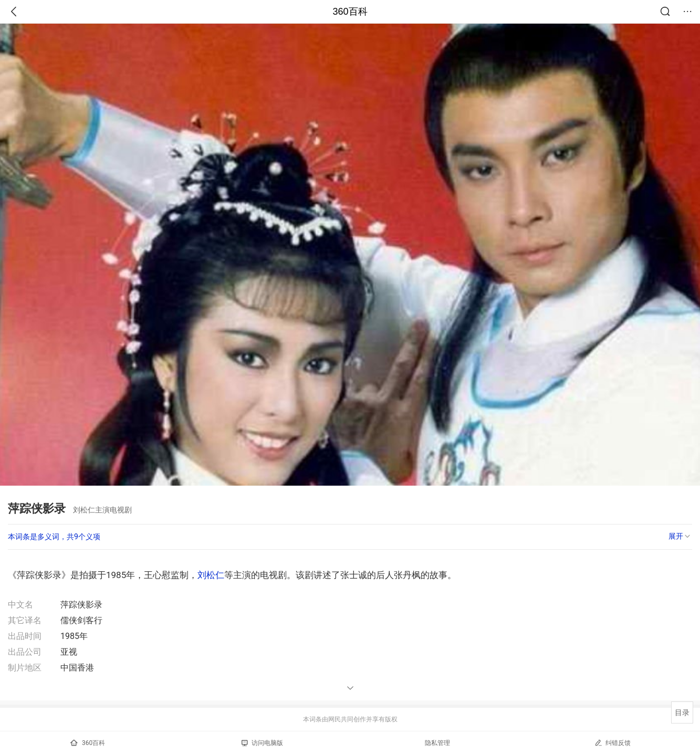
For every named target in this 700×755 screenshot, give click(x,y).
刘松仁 (211, 575)
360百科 (350, 12)
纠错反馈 (613, 743)
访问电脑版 (262, 743)
